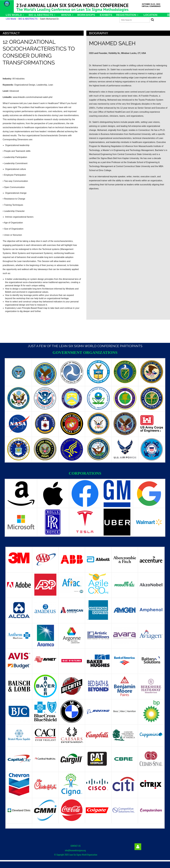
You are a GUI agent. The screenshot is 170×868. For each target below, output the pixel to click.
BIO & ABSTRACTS (28, 19)
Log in (138, 847)
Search (152, 20)
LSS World (11, 19)
